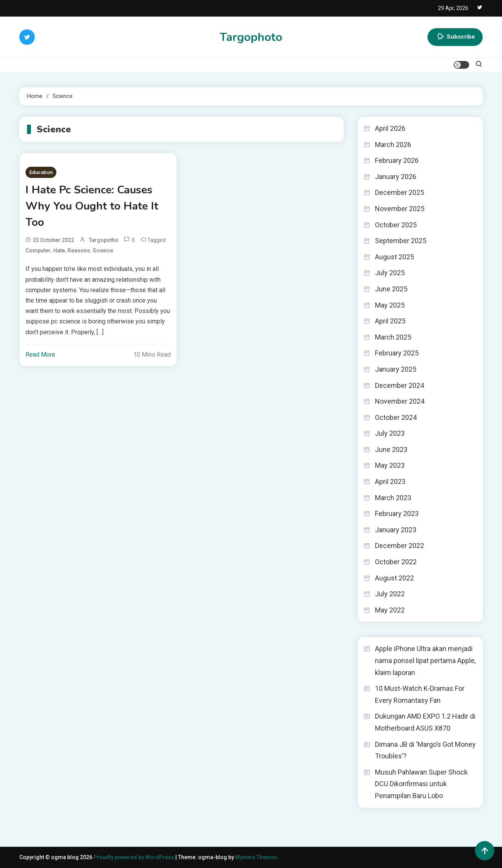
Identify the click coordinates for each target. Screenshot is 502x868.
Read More (40, 354)
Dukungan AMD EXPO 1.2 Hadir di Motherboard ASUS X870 (425, 722)
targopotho (104, 240)
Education (41, 172)
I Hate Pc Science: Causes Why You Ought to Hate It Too (92, 206)
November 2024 (400, 401)
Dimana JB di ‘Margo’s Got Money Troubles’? (425, 750)
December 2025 (399, 192)
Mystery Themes (256, 857)
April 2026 (390, 128)
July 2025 (390, 273)
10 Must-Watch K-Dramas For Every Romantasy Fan (420, 694)
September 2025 (401, 241)
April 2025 (390, 321)
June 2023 (391, 449)
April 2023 (390, 481)
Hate (59, 250)
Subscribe (455, 37)
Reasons (79, 250)
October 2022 (396, 562)
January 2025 (396, 369)
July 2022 (390, 594)
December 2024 (399, 385)
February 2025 (397, 353)
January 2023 (396, 530)
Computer (38, 250)
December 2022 (399, 546)
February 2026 (397, 160)
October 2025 (396, 225)
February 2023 (397, 514)
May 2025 (390, 305)
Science (103, 250)
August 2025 (394, 257)
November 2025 (400, 209)
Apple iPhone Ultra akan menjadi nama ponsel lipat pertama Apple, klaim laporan (425, 660)
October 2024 (396, 417)
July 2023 (390, 433)
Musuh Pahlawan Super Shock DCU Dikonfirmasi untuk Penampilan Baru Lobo (421, 784)
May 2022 (390, 610)
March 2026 (393, 145)
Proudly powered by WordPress (134, 857)
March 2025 (393, 337)
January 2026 (396, 177)
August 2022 (394, 578)
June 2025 (391, 289)
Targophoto (251, 37)
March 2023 (393, 498)
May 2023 (390, 465)
